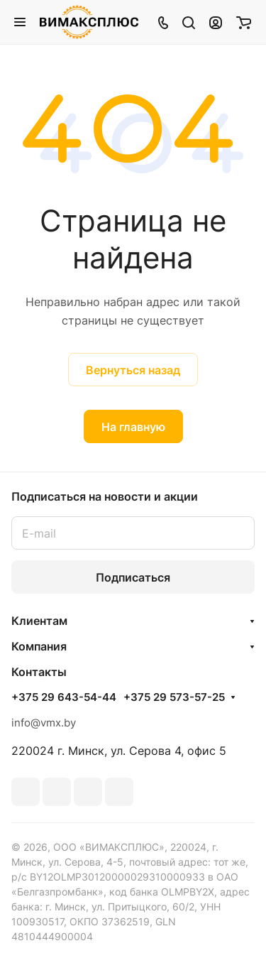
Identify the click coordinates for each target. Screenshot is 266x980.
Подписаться (133, 577)
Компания (39, 646)
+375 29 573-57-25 (174, 697)
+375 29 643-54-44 (64, 697)
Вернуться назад (133, 370)
